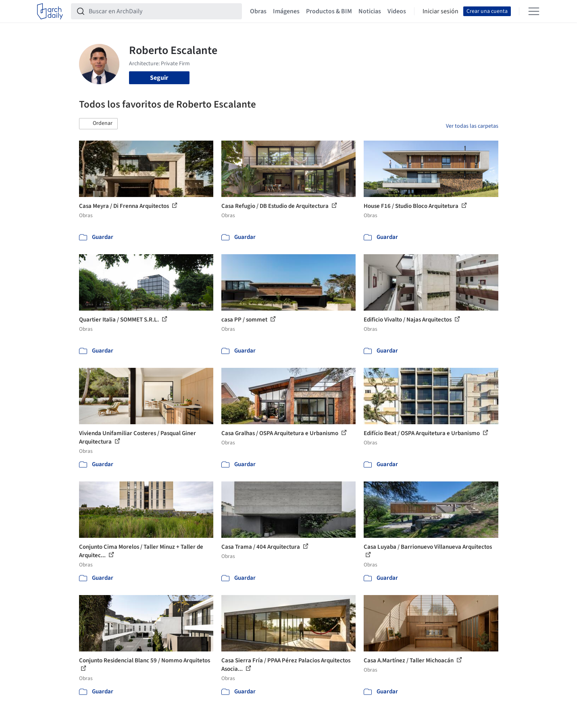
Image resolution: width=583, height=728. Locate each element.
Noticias (370, 11)
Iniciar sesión (440, 11)
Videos (397, 11)
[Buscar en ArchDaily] (163, 11)
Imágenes (286, 11)
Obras (258, 11)
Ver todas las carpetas (472, 126)
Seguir (159, 78)
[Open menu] (534, 11)
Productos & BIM (329, 11)
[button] (98, 124)
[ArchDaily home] (50, 11)
